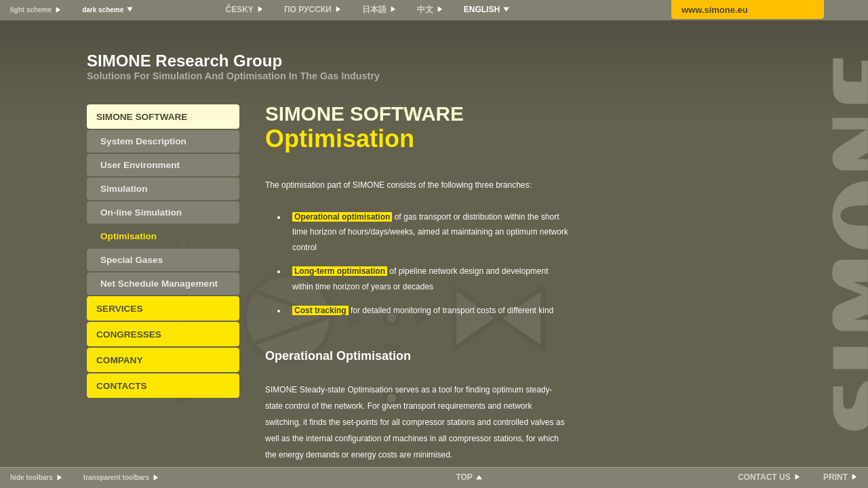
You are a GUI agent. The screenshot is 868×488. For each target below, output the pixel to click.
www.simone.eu (715, 10)
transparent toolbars (116, 477)
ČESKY (240, 9)
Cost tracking (320, 310)
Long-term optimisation (340, 271)
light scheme (31, 10)
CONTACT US (764, 477)
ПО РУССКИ (308, 9)
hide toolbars (32, 477)
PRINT (835, 477)
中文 (425, 9)
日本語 (374, 9)
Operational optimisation (342, 217)
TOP (464, 477)
